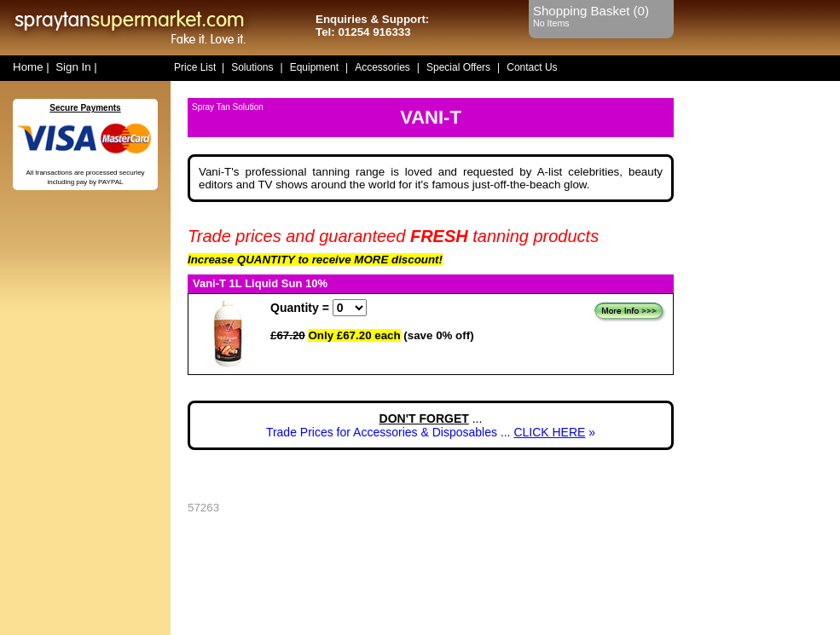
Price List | (199, 67)
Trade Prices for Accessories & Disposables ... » (431, 432)
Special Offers (458, 67)
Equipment (314, 67)
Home (28, 67)
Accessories (382, 67)
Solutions (252, 67)
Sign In (73, 67)
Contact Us (532, 67)
